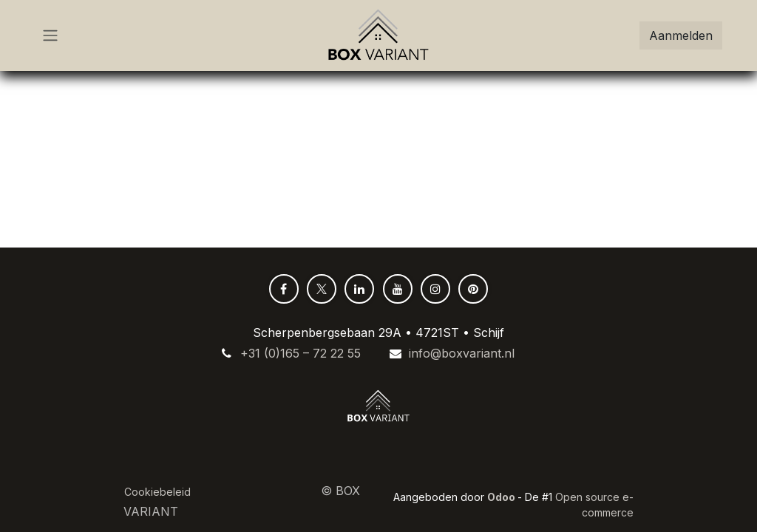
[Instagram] (435, 289)
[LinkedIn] (359, 289)
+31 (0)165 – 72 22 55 (301, 353)
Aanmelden (681, 35)
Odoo (502, 497)
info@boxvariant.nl (462, 353)
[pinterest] (473, 289)
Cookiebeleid (157, 492)
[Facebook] (284, 289)
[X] (322, 289)
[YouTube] (398, 289)
